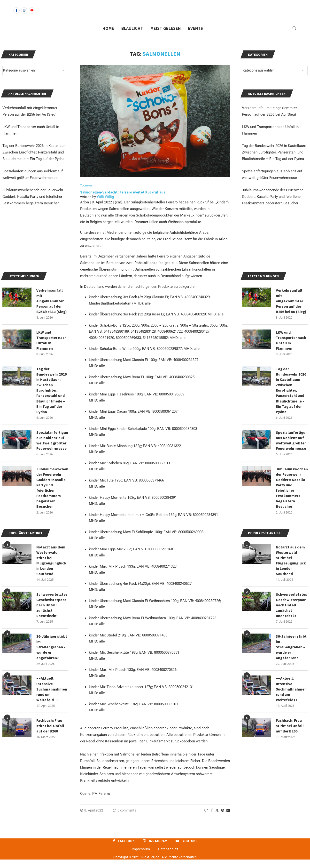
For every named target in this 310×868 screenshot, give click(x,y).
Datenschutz (168, 857)
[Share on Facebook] (212, 819)
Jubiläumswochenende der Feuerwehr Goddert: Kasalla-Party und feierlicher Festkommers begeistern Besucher (272, 205)
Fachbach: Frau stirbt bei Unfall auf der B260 (290, 800)
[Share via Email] (228, 819)
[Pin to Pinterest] (223, 819)
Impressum (141, 857)
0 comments (124, 819)
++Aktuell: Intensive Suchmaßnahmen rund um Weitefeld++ (291, 763)
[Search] (294, 37)
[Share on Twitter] (217, 818)
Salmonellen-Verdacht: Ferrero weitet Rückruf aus (123, 200)
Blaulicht (132, 36)
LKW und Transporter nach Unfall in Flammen (291, 411)
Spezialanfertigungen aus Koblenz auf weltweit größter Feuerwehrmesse (292, 512)
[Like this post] (206, 819)
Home (108, 36)
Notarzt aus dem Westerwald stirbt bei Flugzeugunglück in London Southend (291, 633)
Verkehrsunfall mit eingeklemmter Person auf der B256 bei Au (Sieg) (291, 371)
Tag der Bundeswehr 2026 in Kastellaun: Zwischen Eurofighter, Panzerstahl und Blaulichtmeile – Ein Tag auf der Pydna (274, 161)
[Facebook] (16, 15)
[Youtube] (32, 15)
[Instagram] (24, 15)
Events (195, 36)
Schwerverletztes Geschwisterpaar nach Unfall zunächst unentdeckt (291, 678)
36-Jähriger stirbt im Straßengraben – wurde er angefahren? (291, 721)
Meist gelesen (166, 36)
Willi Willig (105, 205)
